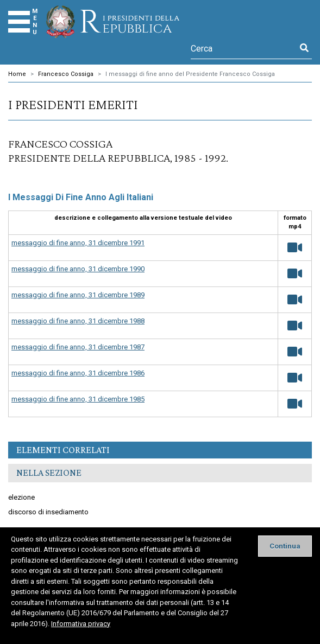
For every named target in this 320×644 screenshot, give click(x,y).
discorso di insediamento (48, 512)
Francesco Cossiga (66, 74)
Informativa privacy (81, 624)
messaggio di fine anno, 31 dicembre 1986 (78, 373)
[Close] (285, 546)
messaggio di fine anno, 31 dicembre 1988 (78, 321)
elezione (21, 497)
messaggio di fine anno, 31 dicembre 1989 (78, 295)
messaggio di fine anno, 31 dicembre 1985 (78, 399)
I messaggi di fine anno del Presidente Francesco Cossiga (190, 74)
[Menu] (19, 22)
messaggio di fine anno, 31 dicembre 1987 (78, 347)
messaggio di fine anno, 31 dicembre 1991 (78, 243)
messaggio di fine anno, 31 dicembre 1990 (78, 269)
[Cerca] (244, 48)
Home (17, 74)
